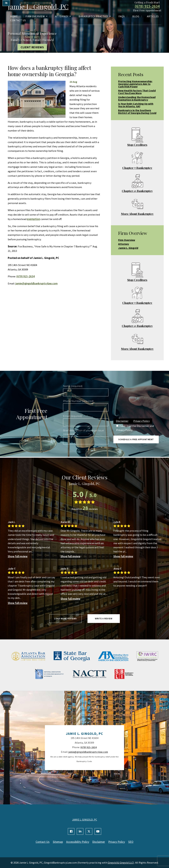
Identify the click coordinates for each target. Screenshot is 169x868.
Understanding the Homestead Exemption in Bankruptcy (137, 98)
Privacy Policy (142, 421)
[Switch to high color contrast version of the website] (6, 3)
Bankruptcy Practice (95, 16)
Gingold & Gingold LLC (120, 863)
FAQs (122, 16)
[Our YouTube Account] (98, 831)
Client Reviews (32, 47)
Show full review (18, 556)
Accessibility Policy (78, 842)
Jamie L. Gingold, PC (38, 6)
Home (14, 16)
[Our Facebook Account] (71, 831)
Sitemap (58, 842)
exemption (34, 219)
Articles (153, 16)
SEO (131, 842)
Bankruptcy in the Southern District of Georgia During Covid (137, 112)
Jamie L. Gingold (128, 248)
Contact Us (18, 20)
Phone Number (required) (78, 401)
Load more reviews (65, 618)
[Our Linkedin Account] (80, 831)
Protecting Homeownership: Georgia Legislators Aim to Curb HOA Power (135, 84)
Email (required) (73, 416)
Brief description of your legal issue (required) (84, 432)
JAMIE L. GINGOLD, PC (85, 820)
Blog (136, 16)
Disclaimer (122, 421)
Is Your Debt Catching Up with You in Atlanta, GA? (136, 105)
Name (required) (73, 386)
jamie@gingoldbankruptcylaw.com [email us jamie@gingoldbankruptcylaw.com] (36, 283)
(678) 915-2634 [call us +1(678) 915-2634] (147, 6)
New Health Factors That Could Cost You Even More (137, 92)
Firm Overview (36, 16)
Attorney (63, 16)
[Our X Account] (89, 831)
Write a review (104, 618)
